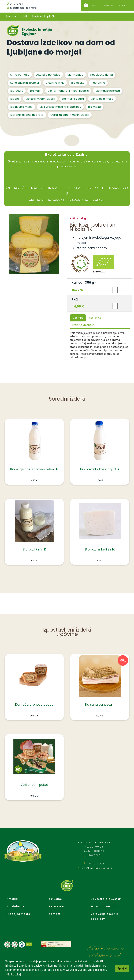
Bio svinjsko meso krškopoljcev (60, 107)
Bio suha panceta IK (100, 704)
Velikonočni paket (34, 785)
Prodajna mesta (19, 914)
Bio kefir (35, 91)
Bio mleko (78, 83)
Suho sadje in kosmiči (25, 83)
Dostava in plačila (44, 16)
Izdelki (24, 16)
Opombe (78, 318)
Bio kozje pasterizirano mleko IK (34, 469)
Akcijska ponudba (48, 75)
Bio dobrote (16, 906)
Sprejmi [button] (122, 968)
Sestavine (95, 318)
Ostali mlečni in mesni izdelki (70, 115)
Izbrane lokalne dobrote (27, 115)
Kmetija (12, 899)
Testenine (98, 83)
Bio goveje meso (21, 107)
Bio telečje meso (102, 99)
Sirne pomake (20, 75)
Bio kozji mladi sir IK (100, 549)
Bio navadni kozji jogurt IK (100, 469)
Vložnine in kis (55, 83)
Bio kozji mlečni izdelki (40, 99)
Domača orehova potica (34, 704)
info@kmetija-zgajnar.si (22, 8)
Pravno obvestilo (103, 906)
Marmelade (75, 75)
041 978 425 (15, 4)
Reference (56, 906)
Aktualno (55, 899)
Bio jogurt (17, 91)
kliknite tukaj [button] (13, 975)
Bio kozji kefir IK (34, 549)
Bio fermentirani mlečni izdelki (68, 91)
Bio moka (94, 107)
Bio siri (14, 99)
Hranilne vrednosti (83, 325)
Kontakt (55, 914)
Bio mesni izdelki (73, 99)
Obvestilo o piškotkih (106, 899)
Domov (11, 16)
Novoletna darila (101, 75)
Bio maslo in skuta (108, 91)
